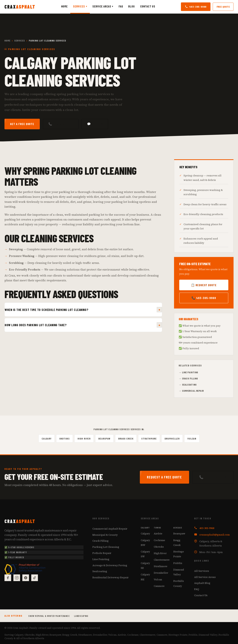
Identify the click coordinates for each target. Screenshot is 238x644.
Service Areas (103, 6)
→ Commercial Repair (191, 391)
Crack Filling (100, 541)
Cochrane (159, 540)
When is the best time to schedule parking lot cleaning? (83, 310)
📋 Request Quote (204, 285)
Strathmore (149, 438)
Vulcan (192, 438)
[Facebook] (8, 578)
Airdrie (158, 534)
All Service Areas (205, 577)
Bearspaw (104, 438)
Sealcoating (100, 571)
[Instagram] (17, 578)
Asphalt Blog (202, 583)
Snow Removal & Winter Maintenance (49, 616)
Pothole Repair (102, 553)
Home (64, 6)
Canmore (159, 586)
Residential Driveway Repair (111, 577)
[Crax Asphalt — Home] (20, 7)
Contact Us (148, 6)
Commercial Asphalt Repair (110, 529)
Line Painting (101, 559)
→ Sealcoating (188, 385)
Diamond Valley (179, 572)
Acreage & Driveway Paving (110, 565)
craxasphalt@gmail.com (215, 535)
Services (80, 6)
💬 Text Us (95, 124)
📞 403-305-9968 (61, 124)
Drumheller (172, 438)
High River (84, 438)
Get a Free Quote (22, 124)
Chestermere (162, 560)
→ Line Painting (188, 372)
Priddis (178, 563)
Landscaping (81, 616)
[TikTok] (35, 578)
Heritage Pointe (179, 554)
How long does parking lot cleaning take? (83, 325)
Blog (131, 6)
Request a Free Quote (164, 477)
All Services (202, 571)
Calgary (47, 438)
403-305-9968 (196, 7)
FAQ (121, 6)
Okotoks (65, 438)
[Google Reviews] (26, 578)
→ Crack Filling (188, 378)
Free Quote (223, 7)
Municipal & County (105, 535)
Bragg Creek (126, 438)
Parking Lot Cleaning (106, 547)
